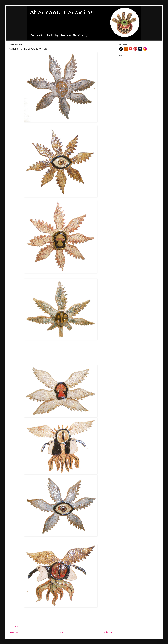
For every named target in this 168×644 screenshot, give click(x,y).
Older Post (108, 632)
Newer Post (14, 632)
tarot (16, 626)
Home (61, 632)
